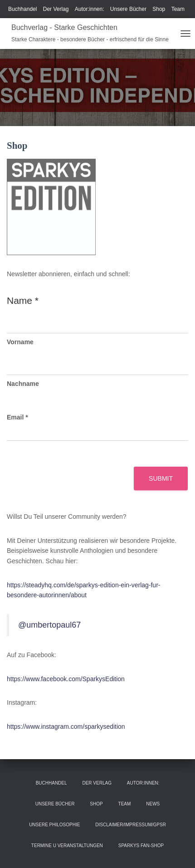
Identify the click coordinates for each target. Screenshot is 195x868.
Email (17, 417)
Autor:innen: (90, 9)
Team (178, 9)
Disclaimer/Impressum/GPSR (131, 825)
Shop (159, 9)
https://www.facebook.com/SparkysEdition (66, 679)
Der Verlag (56, 9)
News (153, 804)
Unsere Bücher (128, 9)
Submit (161, 478)
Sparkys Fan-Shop (141, 846)
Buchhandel (22, 9)
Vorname (20, 342)
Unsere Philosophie (54, 825)
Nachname (23, 384)
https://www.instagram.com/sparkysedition (66, 727)
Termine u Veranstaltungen (67, 846)
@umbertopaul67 (49, 625)
